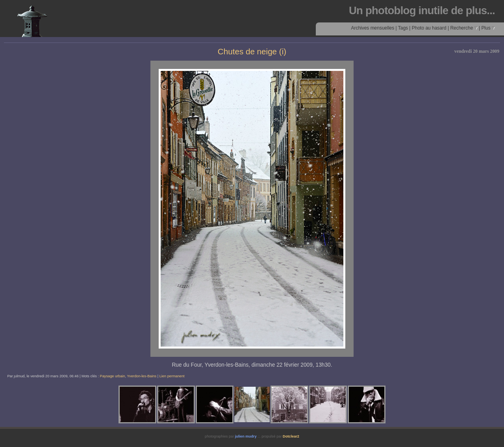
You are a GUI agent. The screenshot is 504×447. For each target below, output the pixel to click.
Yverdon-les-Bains (142, 376)
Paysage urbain (113, 376)
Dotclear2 (291, 436)
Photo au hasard (429, 28)
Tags (403, 28)
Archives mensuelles (372, 28)
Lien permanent (172, 376)
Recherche (464, 28)
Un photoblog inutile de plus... (422, 10)
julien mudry (246, 436)
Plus (488, 28)
